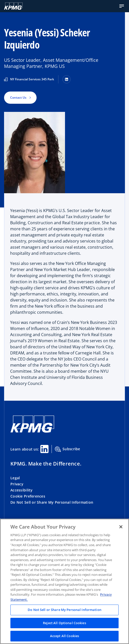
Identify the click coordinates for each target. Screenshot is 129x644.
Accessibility (22, 490)
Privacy (17, 484)
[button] (122, 6)
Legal (15, 478)
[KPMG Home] (13, 6)
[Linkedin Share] (44, 449)
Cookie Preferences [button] (28, 496)
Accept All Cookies (64, 636)
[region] (64, 581)
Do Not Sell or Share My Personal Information (52, 502)
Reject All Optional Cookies (64, 623)
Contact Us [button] (18, 98)
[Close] (121, 527)
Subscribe (68, 449)
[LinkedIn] (67, 79)
